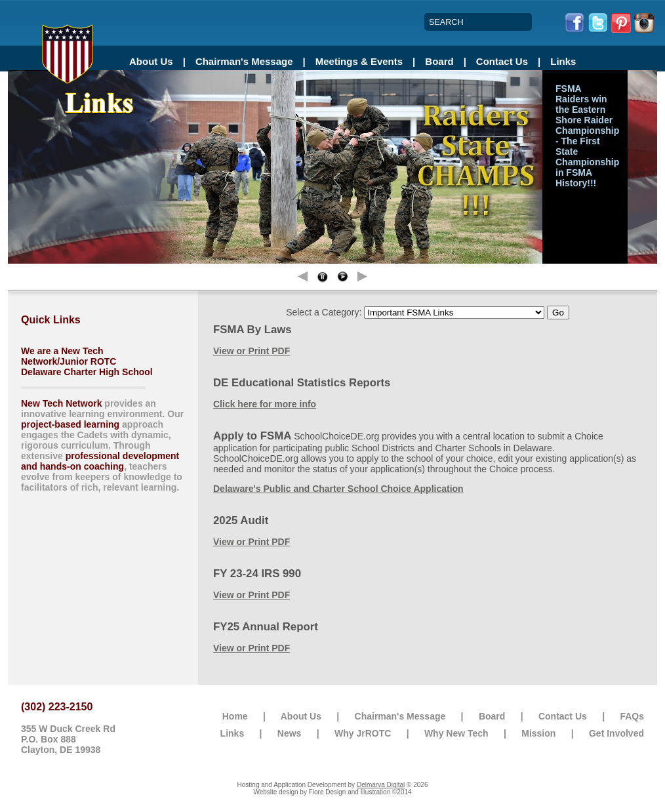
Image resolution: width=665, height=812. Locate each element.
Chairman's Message (244, 61)
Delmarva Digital (381, 785)
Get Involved (616, 733)
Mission (538, 733)
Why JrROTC (363, 733)
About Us (151, 61)
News (290, 733)
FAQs (632, 716)
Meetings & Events (359, 61)
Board (439, 61)
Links (563, 61)
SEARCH (446, 22)
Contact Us (502, 61)
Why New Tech (456, 733)
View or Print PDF (252, 351)
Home (235, 716)
